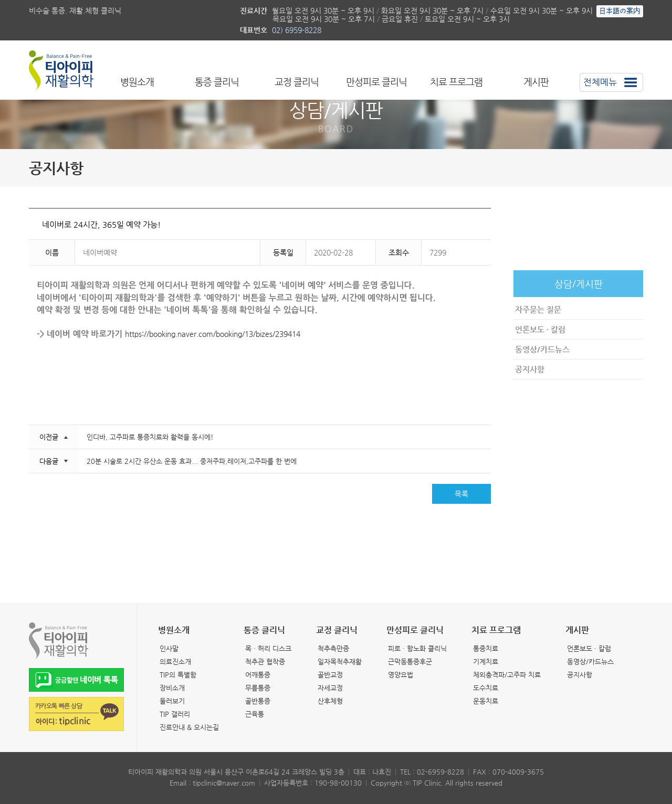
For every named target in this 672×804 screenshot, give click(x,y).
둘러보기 (172, 701)
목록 (461, 494)
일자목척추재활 (340, 662)
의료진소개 (175, 662)
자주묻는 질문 (538, 309)
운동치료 (486, 701)
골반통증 (258, 701)
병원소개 (137, 82)
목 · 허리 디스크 (268, 648)
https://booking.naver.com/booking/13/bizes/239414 (213, 334)
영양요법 (401, 675)
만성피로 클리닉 (376, 82)
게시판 (536, 82)
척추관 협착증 (265, 662)
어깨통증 (258, 675)
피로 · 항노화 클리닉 (417, 648)
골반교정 (330, 675)
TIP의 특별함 (178, 675)
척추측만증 (333, 648)
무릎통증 (258, 688)
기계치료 (486, 662)
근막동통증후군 (410, 662)
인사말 (169, 648)
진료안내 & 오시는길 (189, 727)
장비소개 (172, 688)
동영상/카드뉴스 (542, 349)
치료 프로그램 (456, 82)
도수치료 (486, 688)
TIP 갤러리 (175, 714)
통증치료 (486, 648)
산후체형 (330, 701)
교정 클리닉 (297, 82)
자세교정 (330, 688)
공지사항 (530, 369)
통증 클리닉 (217, 82)
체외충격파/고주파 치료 (507, 675)
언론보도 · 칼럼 (540, 329)
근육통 (255, 714)
